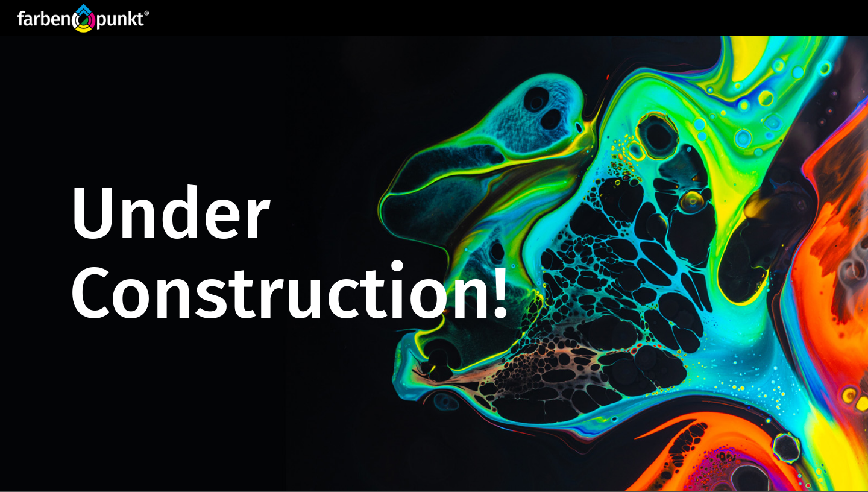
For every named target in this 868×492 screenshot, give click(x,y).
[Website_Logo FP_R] (83, 18)
